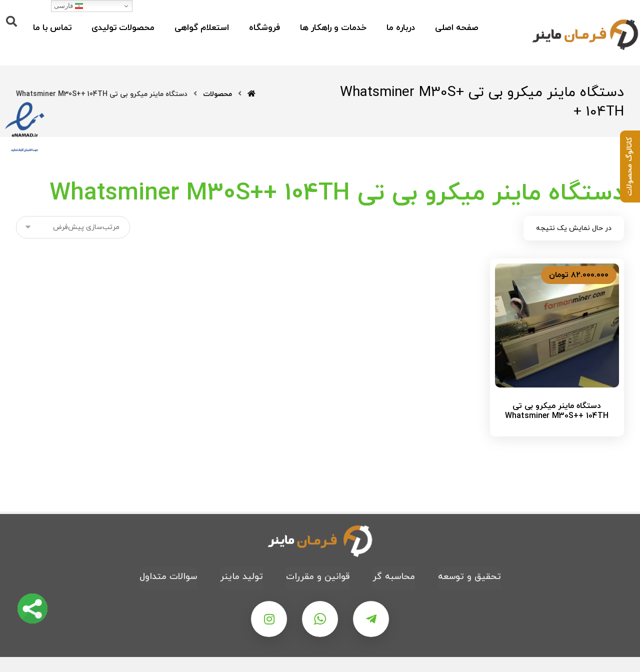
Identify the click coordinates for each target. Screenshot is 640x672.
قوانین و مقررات (318, 577)
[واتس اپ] (320, 619)
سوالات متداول (168, 577)
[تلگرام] (371, 619)
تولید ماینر (241, 577)
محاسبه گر (394, 577)
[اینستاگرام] (269, 619)
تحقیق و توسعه (469, 577)
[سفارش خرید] (73, 227)
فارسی (68, 6)
